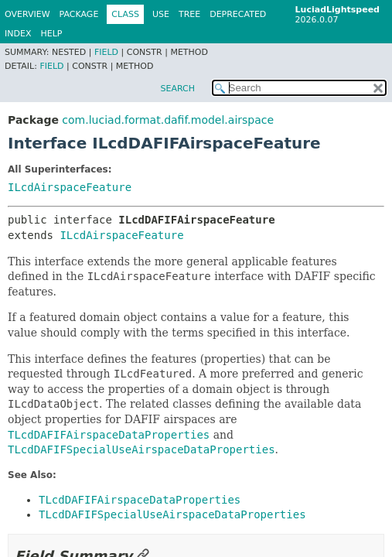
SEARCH (177, 89)
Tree (189, 14)
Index (18, 34)
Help (51, 34)
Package (79, 14)
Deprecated (238, 14)
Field (106, 52)
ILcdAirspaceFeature (70, 187)
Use (161, 14)
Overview (27, 14)
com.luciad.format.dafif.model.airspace (168, 120)
